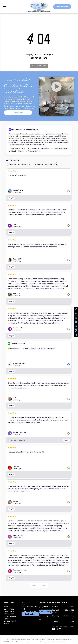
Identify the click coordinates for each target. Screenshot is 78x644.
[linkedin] (40, 620)
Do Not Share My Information (23, 639)
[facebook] (40, 617)
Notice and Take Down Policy (49, 639)
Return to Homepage (39, 65)
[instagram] (47, 617)
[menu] (4, 7)
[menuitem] (12, 607)
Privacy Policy (9, 639)
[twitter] (43, 617)
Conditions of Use (36, 639)
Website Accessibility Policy (65, 639)
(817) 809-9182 (45, 607)
